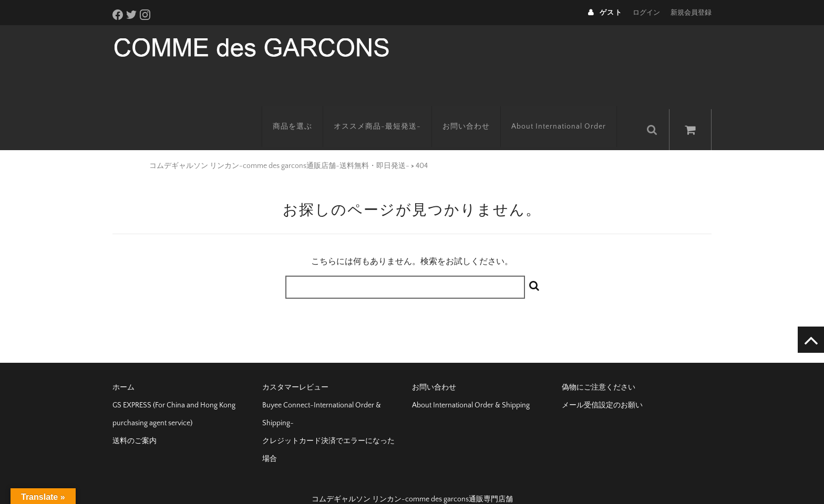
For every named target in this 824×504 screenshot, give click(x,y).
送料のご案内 (135, 424)
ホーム (123, 371)
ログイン (646, 13)
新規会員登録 (691, 13)
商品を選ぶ (303, 113)
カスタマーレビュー (295, 371)
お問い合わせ (477, 113)
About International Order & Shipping (471, 388)
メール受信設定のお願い (602, 388)
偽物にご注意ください (599, 371)
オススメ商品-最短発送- (388, 113)
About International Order (569, 113)
